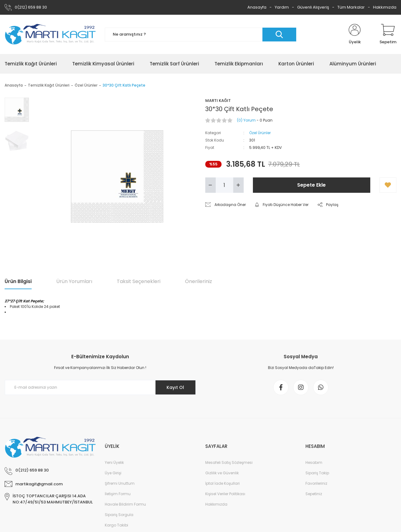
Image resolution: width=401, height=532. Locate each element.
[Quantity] (224, 185)
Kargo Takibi (116, 525)
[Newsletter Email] (100, 387)
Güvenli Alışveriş (313, 7)
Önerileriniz (199, 281)
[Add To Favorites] (388, 185)
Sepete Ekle (311, 185)
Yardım (282, 7)
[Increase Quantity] (238, 185)
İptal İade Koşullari (222, 483)
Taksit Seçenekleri (139, 281)
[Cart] (388, 34)
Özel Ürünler (260, 133)
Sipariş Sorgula (119, 515)
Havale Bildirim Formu (125, 504)
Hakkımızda (385, 7)
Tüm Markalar (351, 7)
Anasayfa (257, 7)
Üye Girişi (113, 473)
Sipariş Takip (317, 473)
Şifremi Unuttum (120, 483)
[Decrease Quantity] (210, 185)
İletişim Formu (118, 494)
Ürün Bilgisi (18, 281)
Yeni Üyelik (114, 462)
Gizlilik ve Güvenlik (222, 473)
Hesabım (314, 462)
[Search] (200, 35)
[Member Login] (355, 34)
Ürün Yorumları (74, 281)
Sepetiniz (314, 494)
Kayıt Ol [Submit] (175, 387)
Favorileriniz (316, 483)
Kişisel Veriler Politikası (225, 494)
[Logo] (50, 34)
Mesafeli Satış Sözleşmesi (229, 462)
